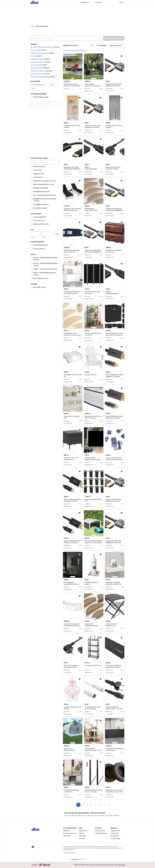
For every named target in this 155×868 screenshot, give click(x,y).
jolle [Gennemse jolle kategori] (80, 816)
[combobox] (66, 38)
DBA (32, 26)
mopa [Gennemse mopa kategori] (107, 816)
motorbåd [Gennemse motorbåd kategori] (101, 816)
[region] (73, 66)
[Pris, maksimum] (47, 234)
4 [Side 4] (91, 805)
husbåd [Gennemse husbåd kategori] (67, 816)
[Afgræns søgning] (45, 162)
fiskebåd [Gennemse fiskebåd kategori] (116, 816)
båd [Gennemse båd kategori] (77, 816)
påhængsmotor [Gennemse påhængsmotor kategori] (92, 816)
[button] (45, 47)
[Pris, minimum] (36, 234)
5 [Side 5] (96, 805)
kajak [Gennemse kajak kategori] (111, 816)
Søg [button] (57, 234)
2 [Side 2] (83, 805)
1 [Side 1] (78, 805)
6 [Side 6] (100, 805)
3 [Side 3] (87, 805)
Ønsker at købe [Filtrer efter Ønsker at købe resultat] (41, 224)
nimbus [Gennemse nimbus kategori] (84, 816)
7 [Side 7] (105, 805)
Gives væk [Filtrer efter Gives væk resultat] (39, 220)
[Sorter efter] (117, 45)
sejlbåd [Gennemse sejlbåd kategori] (72, 816)
